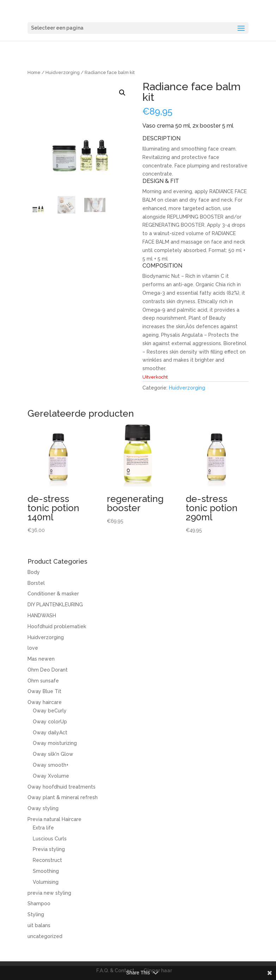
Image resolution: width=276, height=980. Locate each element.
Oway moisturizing (55, 743)
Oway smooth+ (51, 765)
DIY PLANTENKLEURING (55, 605)
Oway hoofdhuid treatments (62, 787)
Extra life (43, 828)
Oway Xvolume (51, 776)
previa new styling (49, 893)
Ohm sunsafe (43, 681)
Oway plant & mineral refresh (63, 797)
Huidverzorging (63, 72)
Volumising (46, 882)
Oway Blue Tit (44, 691)
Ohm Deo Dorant (48, 670)
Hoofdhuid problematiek (57, 626)
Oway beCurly (50, 711)
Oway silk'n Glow (53, 754)
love (33, 648)
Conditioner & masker (53, 594)
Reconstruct (47, 860)
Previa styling (49, 849)
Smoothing (46, 871)
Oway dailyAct (50, 733)
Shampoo (39, 904)
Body (34, 572)
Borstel (36, 583)
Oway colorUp (50, 722)
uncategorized (45, 936)
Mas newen (41, 659)
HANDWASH (42, 615)
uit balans (39, 925)
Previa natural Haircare (54, 819)
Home (34, 72)
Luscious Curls (50, 839)
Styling (36, 914)
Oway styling (43, 808)
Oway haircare (45, 702)
